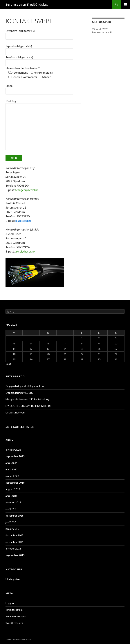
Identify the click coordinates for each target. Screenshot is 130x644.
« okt (8, 364)
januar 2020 (12, 476)
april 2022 (11, 463)
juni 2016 (11, 522)
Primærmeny (126, 4)
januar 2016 (12, 529)
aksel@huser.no (25, 251)
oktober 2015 (13, 549)
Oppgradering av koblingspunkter (25, 386)
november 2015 (15, 542)
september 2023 (15, 456)
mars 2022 (11, 469)
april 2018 (11, 496)
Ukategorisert (14, 579)
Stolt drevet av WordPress (18, 640)
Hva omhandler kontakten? (23, 68)
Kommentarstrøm (16, 616)
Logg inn (10, 603)
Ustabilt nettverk (15, 412)
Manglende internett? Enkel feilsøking (27, 399)
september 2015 (15, 555)
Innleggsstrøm (14, 610)
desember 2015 (15, 535)
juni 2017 (11, 509)
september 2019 (15, 483)
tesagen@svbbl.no (27, 190)
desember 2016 (15, 516)
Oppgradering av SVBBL (19, 393)
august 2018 (13, 489)
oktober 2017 (13, 502)
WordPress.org (14, 623)
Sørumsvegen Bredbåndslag (27, 4)
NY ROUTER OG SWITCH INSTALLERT (29, 406)
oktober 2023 (13, 450)
